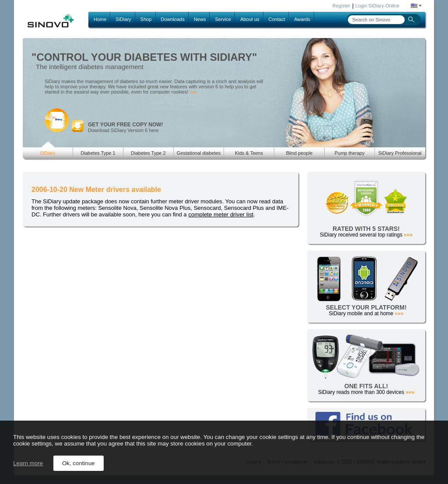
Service (223, 19)
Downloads (173, 19)
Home (100, 19)
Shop (146, 19)
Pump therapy (350, 153)
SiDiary (123, 19)
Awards (302, 19)
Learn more (28, 463)
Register (341, 6)
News (200, 19)
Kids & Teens (249, 153)
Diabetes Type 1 (98, 153)
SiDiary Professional (400, 153)
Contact (277, 19)
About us (250, 19)
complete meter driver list (221, 214)
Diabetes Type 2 (148, 153)
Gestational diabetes (199, 153)
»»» (193, 92)
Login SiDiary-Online (377, 6)
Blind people (299, 153)
